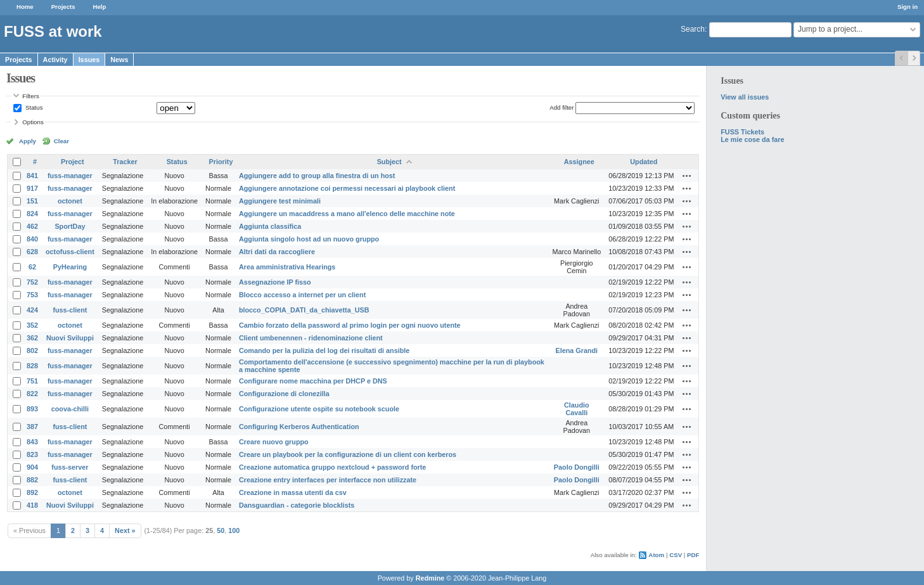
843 (32, 442)
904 (32, 467)
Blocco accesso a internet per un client (302, 295)
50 (221, 530)
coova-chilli (70, 409)
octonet (70, 201)
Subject (389, 162)
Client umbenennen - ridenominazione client (311, 338)
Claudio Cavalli (577, 409)
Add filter (561, 107)
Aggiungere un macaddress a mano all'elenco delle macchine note (347, 214)
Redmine (430, 578)
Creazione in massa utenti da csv (293, 492)
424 (32, 310)
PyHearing (70, 267)
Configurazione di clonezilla (284, 394)
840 (32, 239)
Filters (30, 96)
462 (32, 226)
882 (32, 480)
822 (32, 394)
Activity (55, 60)
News (119, 60)
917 (32, 188)
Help (100, 7)
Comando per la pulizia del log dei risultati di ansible (324, 350)
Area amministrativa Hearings (287, 267)
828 (32, 366)
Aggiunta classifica (270, 226)
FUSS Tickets (742, 132)
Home (25, 7)
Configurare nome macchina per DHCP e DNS (313, 381)
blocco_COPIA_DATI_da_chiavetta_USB (304, 310)
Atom (656, 555)
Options (33, 122)
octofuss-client (70, 252)
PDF (693, 555)
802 (32, 350)
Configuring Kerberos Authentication (299, 427)
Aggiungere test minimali (280, 201)
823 (32, 454)
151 (32, 201)
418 (32, 505)
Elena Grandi (577, 350)
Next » (125, 530)
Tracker (125, 162)
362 (32, 338)
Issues (89, 60)
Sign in (908, 7)
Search (693, 29)
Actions (687, 176)
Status (33, 107)
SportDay (70, 226)
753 (32, 295)
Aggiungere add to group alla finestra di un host (317, 176)
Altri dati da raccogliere (277, 252)
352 (32, 325)
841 (32, 176)
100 (234, 530)
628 (32, 252)
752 (32, 282)
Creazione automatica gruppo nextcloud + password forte (332, 467)
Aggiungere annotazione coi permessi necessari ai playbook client (347, 188)
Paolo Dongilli (577, 467)
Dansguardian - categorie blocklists (297, 505)
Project (73, 162)
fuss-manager (70, 176)
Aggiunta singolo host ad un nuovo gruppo (309, 239)
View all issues (745, 97)
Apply (28, 141)
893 (32, 409)
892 (32, 492)
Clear (61, 141)
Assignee (579, 162)
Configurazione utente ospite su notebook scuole (319, 409)
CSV (676, 555)
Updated (644, 162)
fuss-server (70, 467)
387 (32, 427)
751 (32, 381)
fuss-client (70, 310)
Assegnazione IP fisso (275, 282)
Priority (221, 162)
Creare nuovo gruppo (274, 442)
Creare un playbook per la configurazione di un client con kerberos (348, 454)
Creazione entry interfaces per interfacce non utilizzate (328, 480)
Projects (63, 7)
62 (32, 267)
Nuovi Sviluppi (70, 338)
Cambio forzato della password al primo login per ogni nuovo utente (350, 325)
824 (32, 214)
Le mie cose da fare (752, 139)
